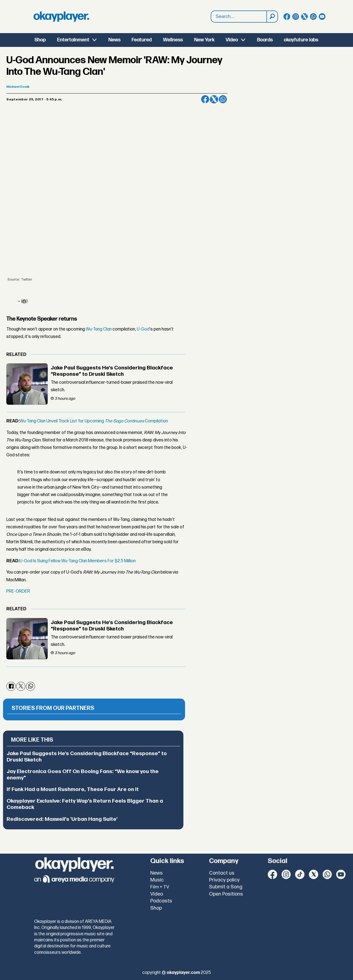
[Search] (272, 17)
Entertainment (73, 40)
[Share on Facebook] (205, 99)
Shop (40, 40)
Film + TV (160, 887)
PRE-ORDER (18, 591)
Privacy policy (224, 880)
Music (157, 880)
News (114, 40)
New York (204, 40)
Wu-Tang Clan (99, 329)
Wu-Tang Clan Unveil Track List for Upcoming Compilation (94, 421)
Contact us (222, 873)
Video (232, 40)
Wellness (173, 40)
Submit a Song (226, 887)
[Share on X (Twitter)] (214, 99)
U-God (143, 329)
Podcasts (161, 901)
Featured (142, 40)
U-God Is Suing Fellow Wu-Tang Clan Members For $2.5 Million (78, 561)
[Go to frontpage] (61, 17)
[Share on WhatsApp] (223, 99)
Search (211, 11)
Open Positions (226, 894)
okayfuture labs (301, 40)
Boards (265, 40)
